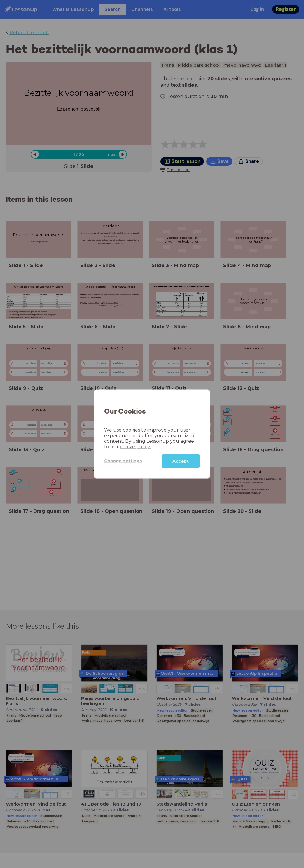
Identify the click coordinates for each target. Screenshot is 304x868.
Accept (181, 461)
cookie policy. (135, 446)
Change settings (123, 461)
